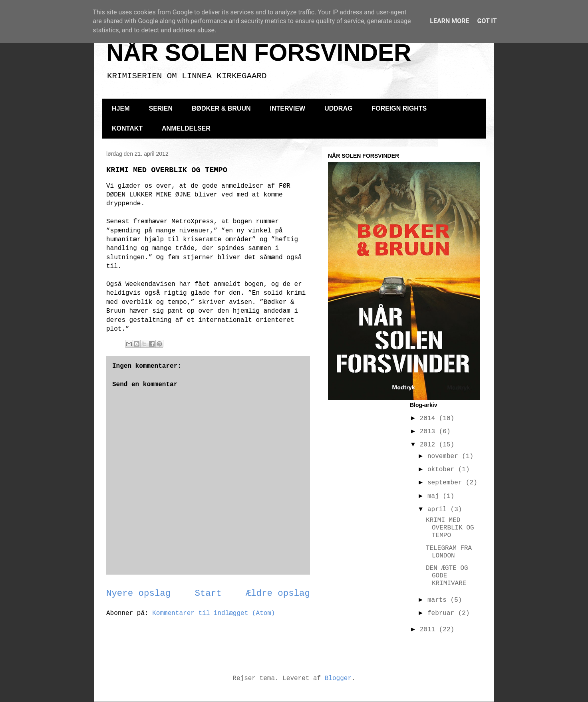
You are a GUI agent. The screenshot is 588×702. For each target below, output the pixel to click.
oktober (443, 470)
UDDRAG (338, 108)
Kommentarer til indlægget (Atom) (214, 613)
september (447, 483)
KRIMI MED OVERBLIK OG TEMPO (450, 528)
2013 (429, 432)
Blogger (338, 678)
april (439, 510)
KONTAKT (127, 128)
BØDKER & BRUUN (221, 108)
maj (435, 496)
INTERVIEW (288, 108)
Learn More (449, 21)
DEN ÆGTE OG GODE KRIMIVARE (447, 576)
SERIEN (161, 108)
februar (443, 613)
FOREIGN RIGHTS (399, 108)
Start (208, 593)
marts (439, 600)
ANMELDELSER (186, 128)
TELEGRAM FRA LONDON (449, 552)
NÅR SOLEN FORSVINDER (259, 53)
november (445, 456)
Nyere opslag (138, 593)
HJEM (121, 108)
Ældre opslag (278, 593)
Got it (487, 21)
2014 (429, 418)
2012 (429, 445)
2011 (429, 630)
